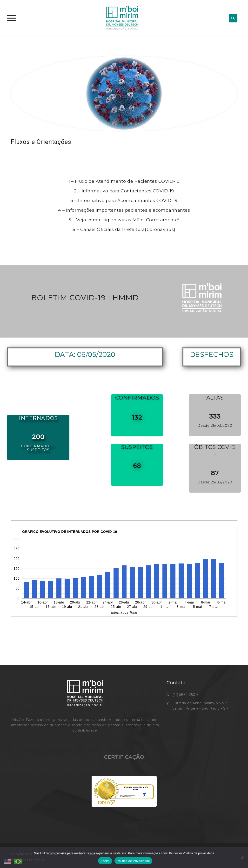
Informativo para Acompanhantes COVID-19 (128, 201)
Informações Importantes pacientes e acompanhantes (128, 210)
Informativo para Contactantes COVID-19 (128, 191)
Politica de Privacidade (133, 861)
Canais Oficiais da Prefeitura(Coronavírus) (128, 230)
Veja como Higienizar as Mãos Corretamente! (128, 220)
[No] (242, 858)
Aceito (105, 861)
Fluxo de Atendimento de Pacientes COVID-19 (127, 181)
